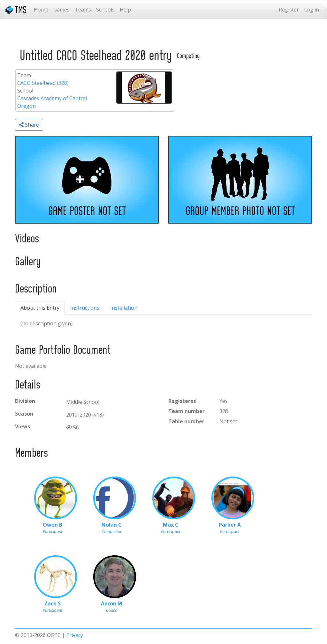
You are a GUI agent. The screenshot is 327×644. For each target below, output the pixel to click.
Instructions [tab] (85, 308)
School (25, 91)
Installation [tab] (124, 308)
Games (61, 10)
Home (41, 10)
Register (289, 10)
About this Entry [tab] (40, 308)
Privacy (75, 635)
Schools (105, 10)
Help (125, 10)
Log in (312, 10)
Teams (83, 10)
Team (24, 75)
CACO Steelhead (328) (43, 83)
